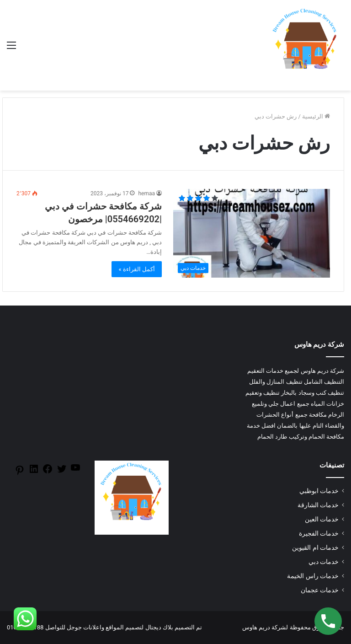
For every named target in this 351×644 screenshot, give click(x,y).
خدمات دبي (324, 562)
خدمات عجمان (320, 590)
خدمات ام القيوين (315, 547)
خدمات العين (322, 519)
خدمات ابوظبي (319, 491)
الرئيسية (316, 116)
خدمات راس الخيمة (313, 576)
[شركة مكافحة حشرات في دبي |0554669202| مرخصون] (252, 233)
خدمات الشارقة (318, 505)
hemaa (146, 193)
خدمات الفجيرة (319, 533)
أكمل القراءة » (137, 269)
